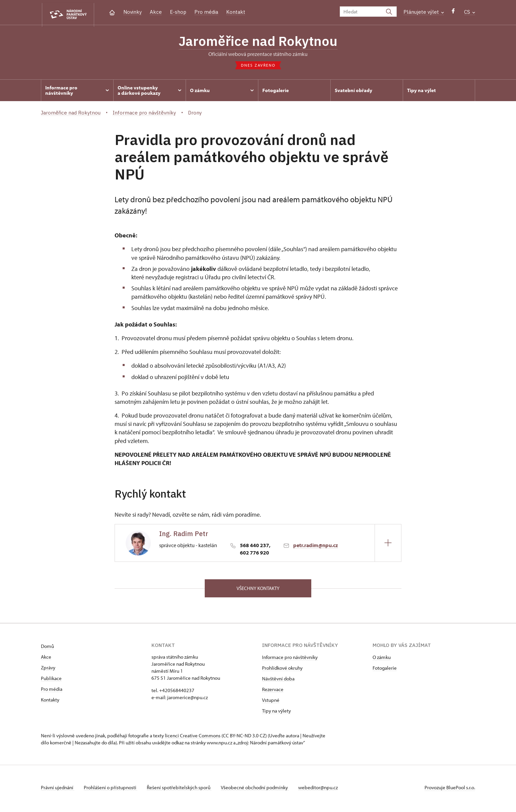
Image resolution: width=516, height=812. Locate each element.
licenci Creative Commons (193, 738)
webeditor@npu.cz (323, 790)
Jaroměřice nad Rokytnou (258, 42)
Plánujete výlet (424, 12)
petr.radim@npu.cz (316, 547)
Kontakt (236, 12)
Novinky (133, 12)
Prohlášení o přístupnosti (112, 790)
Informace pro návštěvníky (290, 659)
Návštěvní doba (278, 681)
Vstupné (271, 702)
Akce (156, 12)
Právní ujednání (58, 790)
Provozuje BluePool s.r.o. (450, 790)
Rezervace (273, 692)
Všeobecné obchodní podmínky (259, 790)
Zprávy (48, 670)
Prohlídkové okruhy (282, 670)
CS (470, 12)
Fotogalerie (385, 670)
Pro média (206, 12)
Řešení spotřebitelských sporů (182, 790)
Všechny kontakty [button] (258, 590)
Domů (47, 648)
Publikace (51, 681)
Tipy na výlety (276, 713)
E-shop (178, 12)
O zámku (382, 659)
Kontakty (50, 702)
